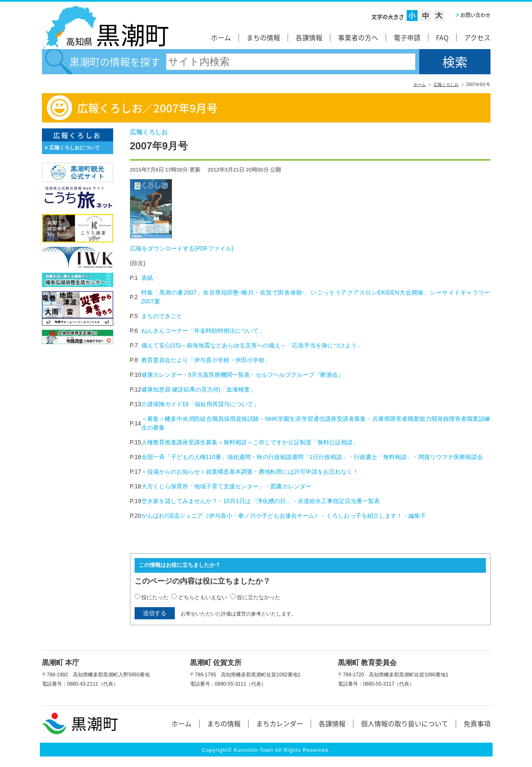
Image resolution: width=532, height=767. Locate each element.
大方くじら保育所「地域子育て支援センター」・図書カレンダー (226, 486)
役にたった (155, 597)
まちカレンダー (280, 723)
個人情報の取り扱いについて (405, 723)
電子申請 (407, 37)
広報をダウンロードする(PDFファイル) (182, 248)
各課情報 (309, 37)
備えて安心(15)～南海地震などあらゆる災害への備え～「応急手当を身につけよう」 (252, 345)
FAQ (442, 37)
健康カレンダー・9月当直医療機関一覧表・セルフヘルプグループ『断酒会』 (243, 375)
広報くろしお (446, 85)
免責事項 (477, 723)
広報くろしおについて (75, 148)
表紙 (147, 278)
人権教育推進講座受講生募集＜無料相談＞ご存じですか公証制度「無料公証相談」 (250, 442)
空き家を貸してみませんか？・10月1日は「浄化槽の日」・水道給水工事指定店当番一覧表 (261, 501)
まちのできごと (162, 316)
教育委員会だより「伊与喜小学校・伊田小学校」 (206, 360)
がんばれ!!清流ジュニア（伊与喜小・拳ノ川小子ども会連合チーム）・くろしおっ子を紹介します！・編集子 (284, 516)
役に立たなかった (259, 597)
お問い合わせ (475, 15)
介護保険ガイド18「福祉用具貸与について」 (200, 404)
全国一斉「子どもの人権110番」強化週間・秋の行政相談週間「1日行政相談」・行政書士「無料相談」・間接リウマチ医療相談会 (312, 457)
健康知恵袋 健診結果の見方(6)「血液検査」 (199, 389)
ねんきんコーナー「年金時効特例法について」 (203, 331)
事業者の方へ (358, 37)
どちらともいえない (203, 597)
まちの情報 (263, 37)
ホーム (221, 37)
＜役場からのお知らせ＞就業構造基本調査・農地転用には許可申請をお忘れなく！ (250, 472)
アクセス (477, 37)
